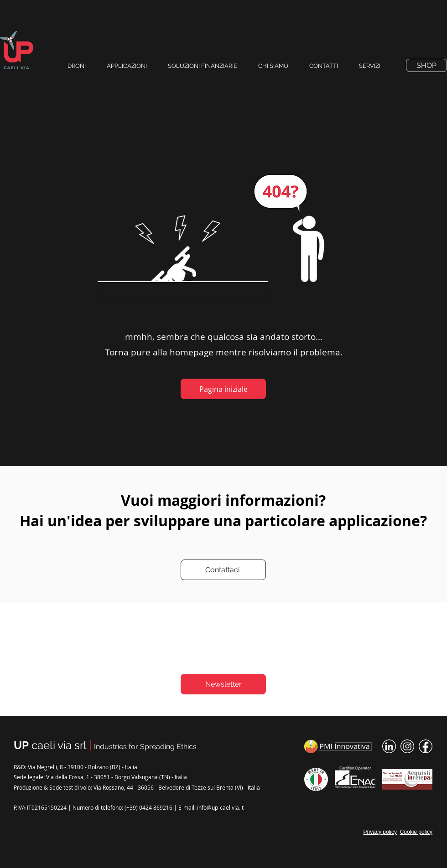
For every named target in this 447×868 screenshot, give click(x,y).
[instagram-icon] (407, 746)
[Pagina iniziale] (223, 389)
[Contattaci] (223, 570)
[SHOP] (426, 65)
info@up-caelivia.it (220, 807)
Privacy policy (380, 832)
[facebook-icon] (426, 746)
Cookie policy (416, 832)
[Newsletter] (223, 684)
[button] (327, 66)
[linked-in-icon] (389, 746)
